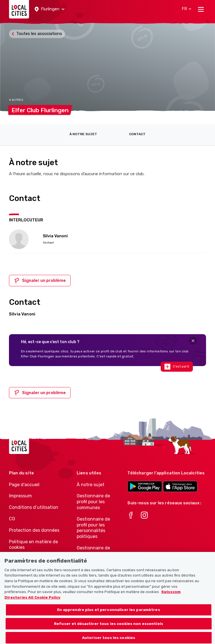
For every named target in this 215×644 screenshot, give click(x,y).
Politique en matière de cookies (33, 545)
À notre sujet (83, 134)
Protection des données (34, 530)
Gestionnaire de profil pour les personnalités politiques (93, 528)
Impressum (20, 496)
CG (12, 519)
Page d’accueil (24, 485)
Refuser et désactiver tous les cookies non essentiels (109, 628)
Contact (137, 134)
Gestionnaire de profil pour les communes (93, 502)
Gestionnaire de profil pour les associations (93, 554)
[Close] (193, 341)
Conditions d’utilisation (34, 507)
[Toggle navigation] (201, 9)
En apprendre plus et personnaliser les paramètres (108, 615)
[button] (50, 9)
